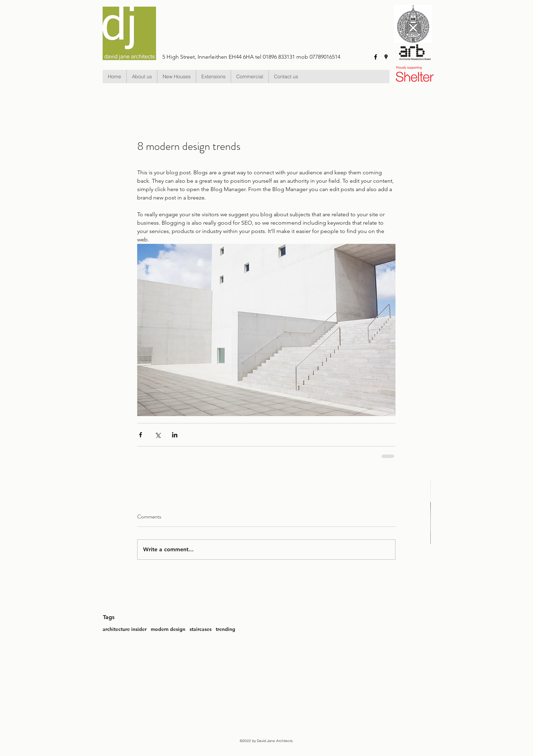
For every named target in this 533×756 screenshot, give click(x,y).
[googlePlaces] (386, 57)
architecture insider (125, 629)
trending (225, 629)
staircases (201, 629)
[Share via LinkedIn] (175, 435)
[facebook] (376, 57)
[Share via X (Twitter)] (158, 435)
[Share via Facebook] (140, 435)
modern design (168, 629)
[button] (176, 77)
